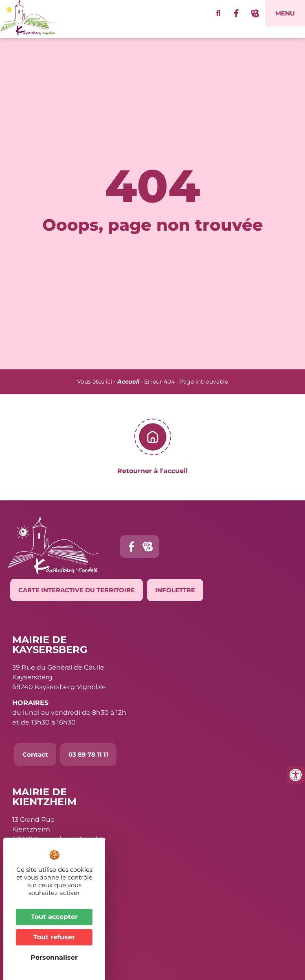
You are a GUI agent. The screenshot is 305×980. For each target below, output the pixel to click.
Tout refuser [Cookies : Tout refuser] (54, 937)
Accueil (128, 393)
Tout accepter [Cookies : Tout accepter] (54, 917)
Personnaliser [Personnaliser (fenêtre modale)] (54, 957)
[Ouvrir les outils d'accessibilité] (296, 775)
